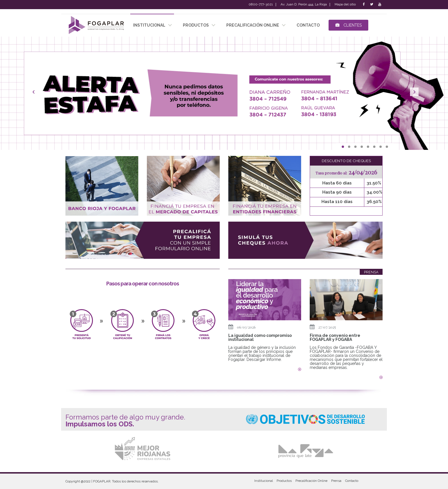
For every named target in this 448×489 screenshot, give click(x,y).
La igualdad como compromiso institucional (260, 337)
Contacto (352, 481)
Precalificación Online (253, 25)
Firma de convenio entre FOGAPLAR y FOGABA (335, 337)
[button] (34, 93)
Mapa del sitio (345, 5)
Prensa (336, 481)
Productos (284, 481)
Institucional (264, 481)
